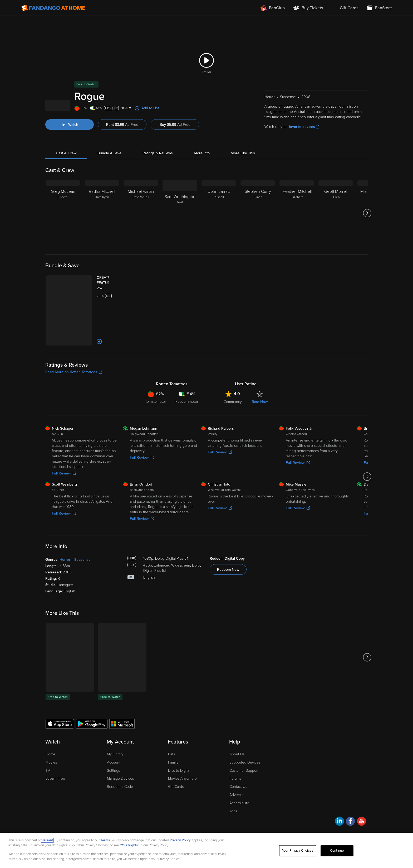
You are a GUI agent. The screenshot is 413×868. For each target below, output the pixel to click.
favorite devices (304, 147)
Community (233, 393)
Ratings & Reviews (158, 173)
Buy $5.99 (175, 144)
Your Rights (129, 845)
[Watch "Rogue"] (70, 144)
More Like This (243, 173)
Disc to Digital (179, 761)
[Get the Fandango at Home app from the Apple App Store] (60, 714)
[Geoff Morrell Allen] (336, 233)
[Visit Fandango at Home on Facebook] (350, 813)
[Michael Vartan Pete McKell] (141, 233)
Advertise (237, 786)
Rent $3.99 (122, 144)
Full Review (64, 464)
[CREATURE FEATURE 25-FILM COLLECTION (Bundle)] (98, 303)
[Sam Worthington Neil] (180, 233)
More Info (202, 173)
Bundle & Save (109, 173)
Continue (337, 851)
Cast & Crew (66, 173)
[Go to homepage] (53, 8)
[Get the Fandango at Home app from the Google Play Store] (92, 714)
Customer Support (244, 761)
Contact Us (238, 778)
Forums (235, 769)
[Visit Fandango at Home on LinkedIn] (339, 813)
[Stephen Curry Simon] (258, 233)
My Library (115, 745)
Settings (113, 761)
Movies (51, 753)
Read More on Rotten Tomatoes (74, 363)
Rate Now (260, 393)
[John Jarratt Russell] (219, 233)
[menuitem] (345, 8)
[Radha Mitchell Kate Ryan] (102, 233)
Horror (65, 550)
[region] (206, 850)
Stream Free (55, 769)
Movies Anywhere (182, 769)
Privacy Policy (180, 840)
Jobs (233, 802)
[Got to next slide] (367, 233)
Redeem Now (228, 560)
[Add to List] (80, 332)
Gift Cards (176, 778)
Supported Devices (245, 753)
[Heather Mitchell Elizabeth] (297, 233)
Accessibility (239, 794)
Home (50, 745)
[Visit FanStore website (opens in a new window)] (379, 8)
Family (173, 753)
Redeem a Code (120, 778)
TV (48, 761)
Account (114, 753)
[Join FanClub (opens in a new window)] (273, 8)
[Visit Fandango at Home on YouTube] (362, 813)
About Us (237, 745)
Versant (47, 840)
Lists (171, 745)
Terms (105, 840)
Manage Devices (120, 769)
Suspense (82, 550)
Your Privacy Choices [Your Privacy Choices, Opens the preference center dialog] (298, 851)
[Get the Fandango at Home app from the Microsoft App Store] (122, 714)
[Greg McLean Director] (63, 233)
